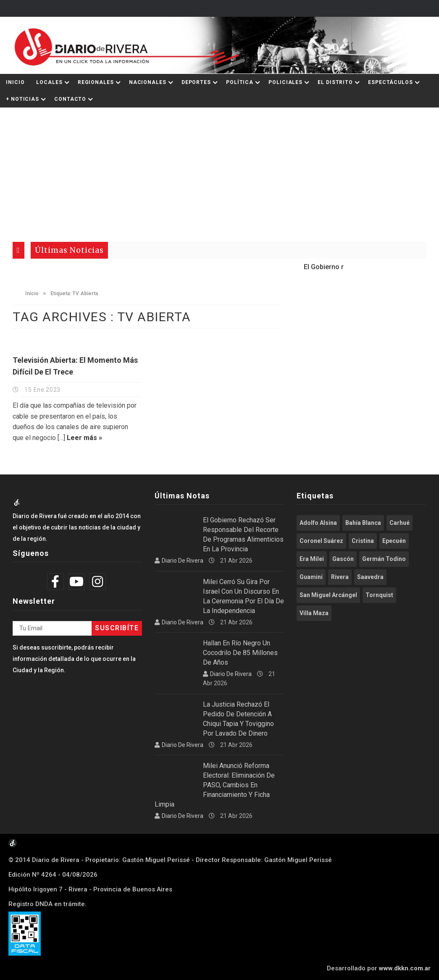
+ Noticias (22, 99)
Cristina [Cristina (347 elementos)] (363, 541)
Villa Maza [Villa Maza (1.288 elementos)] (314, 613)
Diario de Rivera (183, 561)
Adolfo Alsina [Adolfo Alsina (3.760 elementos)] (318, 523)
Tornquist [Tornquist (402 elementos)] (379, 595)
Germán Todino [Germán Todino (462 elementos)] (384, 559)
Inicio (15, 82)
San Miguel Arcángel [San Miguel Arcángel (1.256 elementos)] (328, 595)
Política (240, 82)
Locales (49, 82)
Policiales (285, 82)
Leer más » (84, 438)
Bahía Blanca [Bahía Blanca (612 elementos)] (363, 523)
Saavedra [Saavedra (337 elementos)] (370, 577)
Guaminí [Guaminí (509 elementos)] (311, 577)
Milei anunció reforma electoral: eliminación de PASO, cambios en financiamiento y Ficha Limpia (215, 785)
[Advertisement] (219, 170)
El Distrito (335, 82)
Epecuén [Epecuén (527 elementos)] (394, 541)
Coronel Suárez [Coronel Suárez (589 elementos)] (321, 541)
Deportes (196, 82)
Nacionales (148, 82)
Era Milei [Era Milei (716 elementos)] (312, 559)
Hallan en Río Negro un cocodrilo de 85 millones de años (240, 653)
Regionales (96, 82)
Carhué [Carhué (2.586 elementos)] (400, 523)
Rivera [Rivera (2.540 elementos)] (340, 577)
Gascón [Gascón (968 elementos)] (343, 559)
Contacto (70, 99)
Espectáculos (390, 82)
